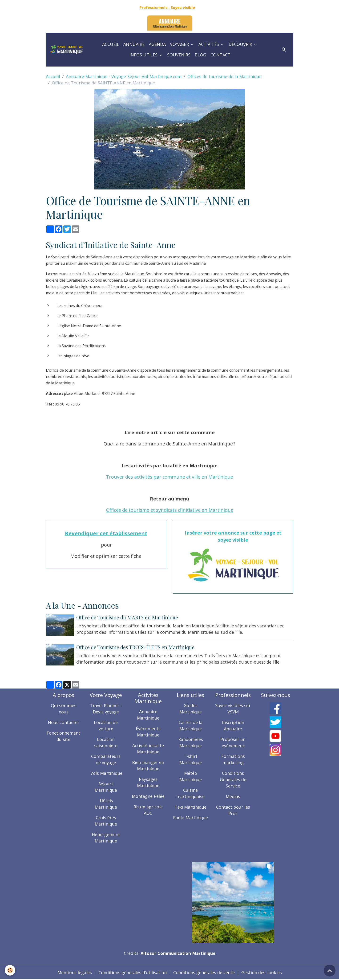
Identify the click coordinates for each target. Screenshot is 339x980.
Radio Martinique (190, 818)
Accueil (111, 44)
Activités (209, 44)
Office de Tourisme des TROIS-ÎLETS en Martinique (135, 647)
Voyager (180, 44)
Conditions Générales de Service (233, 779)
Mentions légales (75, 972)
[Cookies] (10, 970)
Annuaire (134, 44)
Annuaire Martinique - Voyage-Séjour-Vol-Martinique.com (124, 76)
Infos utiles (144, 55)
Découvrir (241, 44)
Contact (220, 55)
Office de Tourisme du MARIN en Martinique (127, 617)
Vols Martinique (106, 773)
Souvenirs (179, 55)
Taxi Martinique (190, 807)
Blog (200, 55)
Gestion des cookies (262, 972)
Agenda (157, 44)
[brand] (67, 50)
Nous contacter (64, 722)
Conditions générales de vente (204, 972)
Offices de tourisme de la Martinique (224, 76)
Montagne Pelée (148, 796)
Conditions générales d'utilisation (133, 972)
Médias (233, 796)
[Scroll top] (330, 971)
